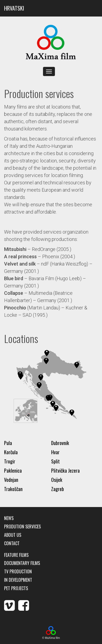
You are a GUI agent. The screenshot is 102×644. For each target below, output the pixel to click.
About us (13, 535)
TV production (18, 572)
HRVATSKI (14, 8)
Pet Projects (16, 588)
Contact (12, 543)
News (9, 518)
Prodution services (22, 527)
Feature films (16, 555)
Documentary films (22, 563)
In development (18, 580)
